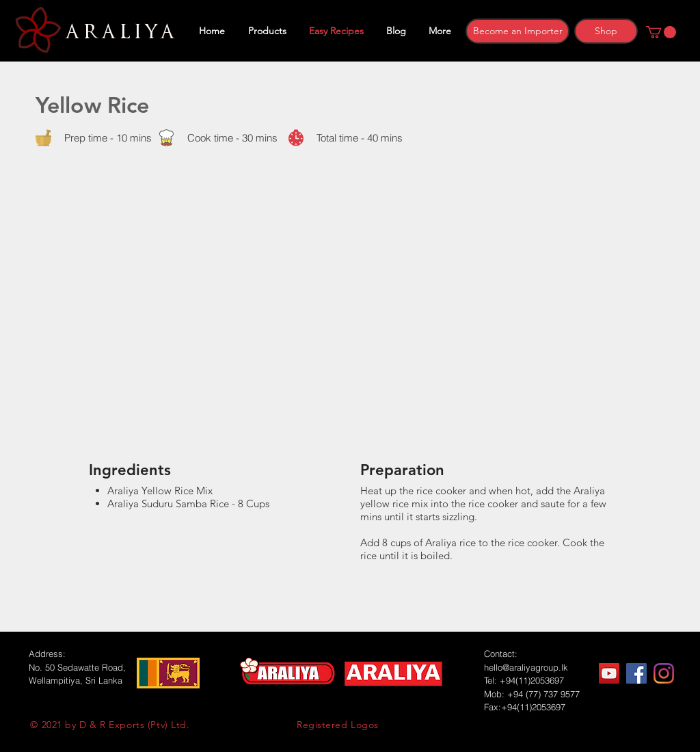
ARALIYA (118, 32)
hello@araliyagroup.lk (526, 667)
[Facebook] (636, 673)
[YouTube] (609, 673)
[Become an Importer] (517, 31)
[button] (661, 32)
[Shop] (606, 31)
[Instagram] (664, 673)
